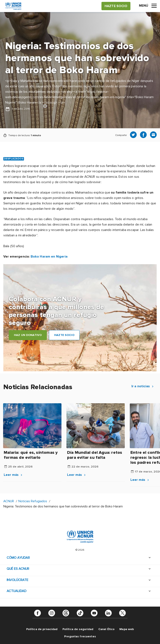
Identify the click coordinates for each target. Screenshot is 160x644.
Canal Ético (107, 629)
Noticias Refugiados (33, 501)
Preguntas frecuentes (80, 636)
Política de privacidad (42, 629)
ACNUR (9, 501)
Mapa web (127, 629)
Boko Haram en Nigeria (49, 257)
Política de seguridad (78, 629)
